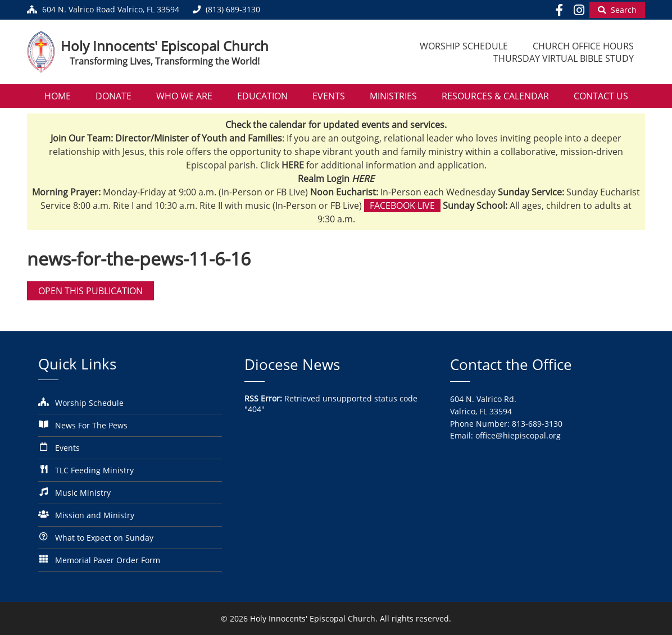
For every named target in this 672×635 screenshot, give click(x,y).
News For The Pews (91, 425)
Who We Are (184, 96)
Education (262, 96)
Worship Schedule (464, 46)
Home (58, 96)
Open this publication (90, 291)
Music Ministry (83, 493)
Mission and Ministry (95, 515)
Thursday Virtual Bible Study (564, 58)
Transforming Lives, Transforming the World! (165, 61)
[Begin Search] (617, 10)
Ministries (393, 96)
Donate (113, 96)
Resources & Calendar (495, 96)
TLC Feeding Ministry (94, 470)
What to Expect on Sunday (104, 538)
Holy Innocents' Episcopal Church (165, 46)
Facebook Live (402, 205)
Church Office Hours (583, 46)
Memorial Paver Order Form (108, 560)
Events (329, 96)
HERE (363, 179)
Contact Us (601, 96)
